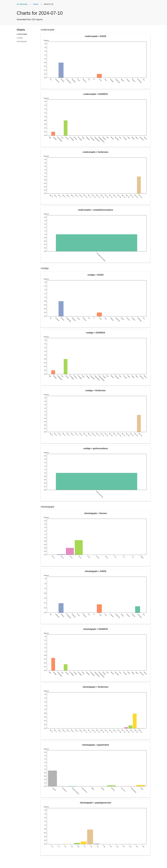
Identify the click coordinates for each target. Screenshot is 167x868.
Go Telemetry (22, 4)
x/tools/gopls (22, 41)
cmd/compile (22, 34)
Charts (36, 4)
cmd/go (20, 38)
